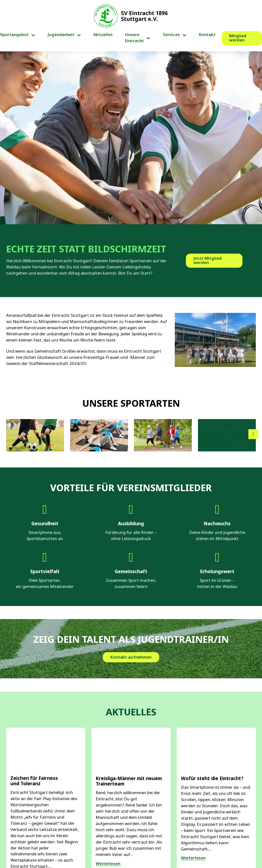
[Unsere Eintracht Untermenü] (148, 38)
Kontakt (207, 35)
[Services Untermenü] (185, 35)
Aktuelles (103, 35)
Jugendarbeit (61, 35)
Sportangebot (14, 35)
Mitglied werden (238, 38)
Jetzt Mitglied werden (208, 261)
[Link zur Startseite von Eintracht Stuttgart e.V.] (131, 16)
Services (171, 35)
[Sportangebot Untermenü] (33, 35)
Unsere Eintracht (134, 38)
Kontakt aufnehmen (131, 688)
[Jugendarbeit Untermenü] (79, 35)
